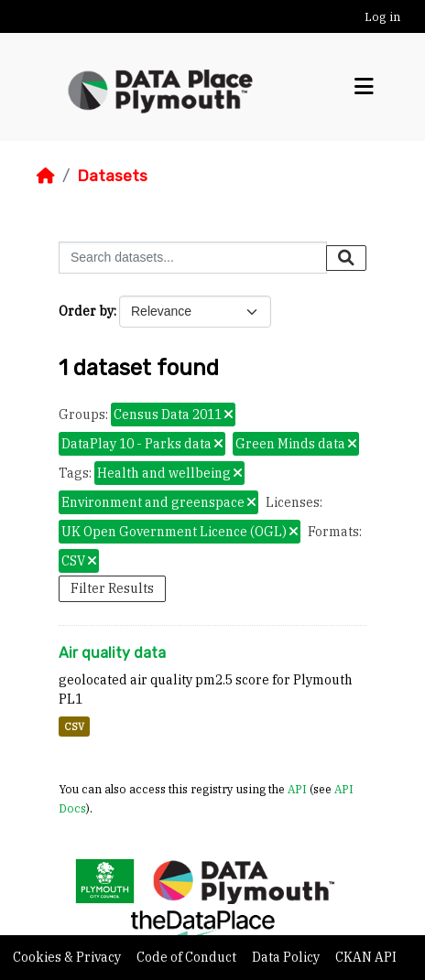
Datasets (112, 176)
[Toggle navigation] (364, 87)
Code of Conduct (188, 957)
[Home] (46, 176)
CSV (74, 727)
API (297, 789)
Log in (382, 17)
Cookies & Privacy (68, 957)
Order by (86, 311)
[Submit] (346, 258)
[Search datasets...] (193, 258)
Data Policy (287, 957)
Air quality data (112, 653)
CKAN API (366, 957)
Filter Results (112, 588)
